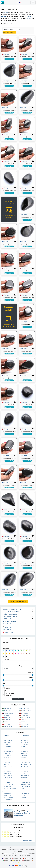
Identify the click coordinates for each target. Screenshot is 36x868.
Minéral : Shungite (9, 32)
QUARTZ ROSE (25, 784)
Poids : (4, 678)
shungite (6, 54)
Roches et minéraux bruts (12, 609)
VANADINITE (8, 800)
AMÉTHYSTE (8, 740)
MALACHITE (8, 773)
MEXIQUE (7, 720)
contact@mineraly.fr (13, 855)
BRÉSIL (7, 711)
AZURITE (7, 745)
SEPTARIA (24, 789)
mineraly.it (7, 861)
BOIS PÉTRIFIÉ (8, 747)
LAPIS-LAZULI (8, 771)
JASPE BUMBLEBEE (27, 764)
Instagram (23, 854)
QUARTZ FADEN (26, 782)
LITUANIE (24, 715)
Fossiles (7, 619)
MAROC (7, 717)
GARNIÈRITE (8, 760)
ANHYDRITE (25, 740)
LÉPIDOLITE (25, 771)
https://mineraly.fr (27, 855)
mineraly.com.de (28, 858)
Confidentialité (19, 848)
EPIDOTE (24, 756)
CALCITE (24, 747)
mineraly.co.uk (16, 858)
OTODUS (24, 778)
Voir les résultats (18, 699)
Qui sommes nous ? (28, 848)
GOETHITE (24, 760)
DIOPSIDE (24, 753)
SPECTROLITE (25, 793)
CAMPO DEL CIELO (9, 749)
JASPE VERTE (25, 767)
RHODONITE (8, 786)
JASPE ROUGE (8, 767)
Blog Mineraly (6, 854)
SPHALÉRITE (8, 795)
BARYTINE (24, 745)
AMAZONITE (25, 736)
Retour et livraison (6, 849)
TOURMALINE (8, 798)
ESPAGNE (24, 713)
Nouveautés (7, 628)
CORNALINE (25, 751)
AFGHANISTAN (8, 709)
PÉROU (24, 720)
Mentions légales (9, 848)
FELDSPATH (7, 758)
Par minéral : (6, 666)
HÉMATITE (7, 762)
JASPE (6, 764)
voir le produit (9, 59)
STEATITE (24, 795)
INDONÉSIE (8, 715)
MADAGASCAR (26, 717)
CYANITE (7, 753)
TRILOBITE (24, 798)
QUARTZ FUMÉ (8, 784)
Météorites (8, 623)
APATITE (7, 742)
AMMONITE (25, 738)
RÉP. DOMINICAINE (9, 713)
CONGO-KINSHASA (27, 711)
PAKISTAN (7, 722)
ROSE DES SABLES (26, 786)
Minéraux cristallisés (11, 614)
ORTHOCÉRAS (8, 778)
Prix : (4, 672)
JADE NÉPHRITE (26, 762)
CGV (3, 848)
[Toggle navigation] (33, 2)
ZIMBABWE (25, 726)
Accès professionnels (18, 849)
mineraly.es (17, 861)
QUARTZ (7, 782)
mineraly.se (22, 863)
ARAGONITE (25, 742)
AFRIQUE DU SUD (9, 726)
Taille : (4, 683)
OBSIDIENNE (25, 775)
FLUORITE (24, 758)
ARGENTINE (25, 709)
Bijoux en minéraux (10, 621)
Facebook (15, 854)
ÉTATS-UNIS (25, 724)
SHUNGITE (7, 793)
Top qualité (7, 630)
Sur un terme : (6, 660)
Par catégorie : (6, 643)
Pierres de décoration (11, 612)
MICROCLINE (8, 775)
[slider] (3, 675)
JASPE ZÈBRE (8, 769)
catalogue (6, 7)
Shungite (12, 7)
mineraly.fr (6, 858)
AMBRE (6, 738)
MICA (23, 773)
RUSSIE (24, 722)
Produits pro (8, 632)
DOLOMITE (7, 756)
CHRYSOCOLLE (8, 751)
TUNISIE (7, 724)
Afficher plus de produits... (18, 601)
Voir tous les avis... (28, 841)
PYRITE (6, 780)
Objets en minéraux (10, 616)
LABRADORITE (25, 769)
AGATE (7, 736)
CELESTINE (24, 749)
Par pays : (22, 666)
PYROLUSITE (25, 780)
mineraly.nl (26, 861)
